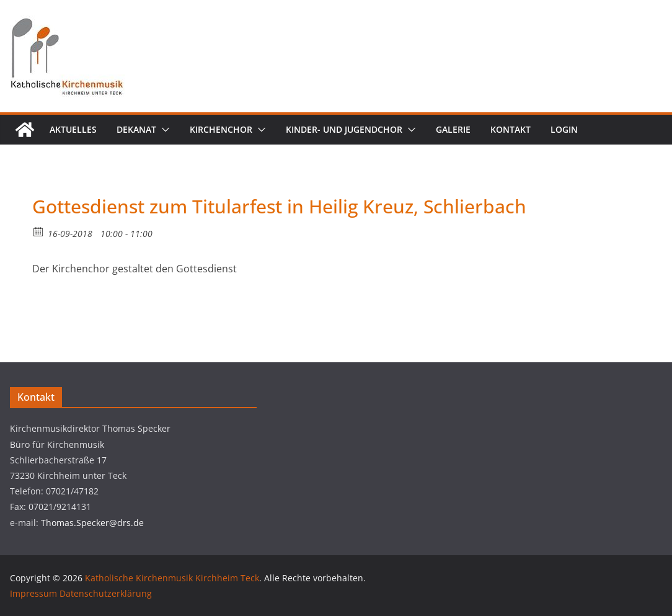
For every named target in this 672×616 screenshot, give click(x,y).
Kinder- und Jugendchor (344, 129)
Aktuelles (73, 129)
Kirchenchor (221, 129)
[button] (163, 130)
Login (564, 129)
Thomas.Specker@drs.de (92, 523)
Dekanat (136, 129)
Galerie (453, 129)
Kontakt (511, 129)
